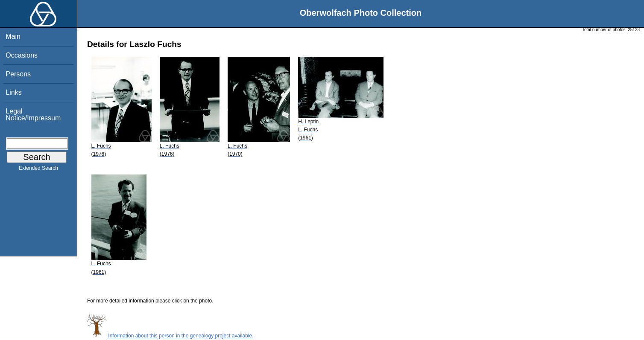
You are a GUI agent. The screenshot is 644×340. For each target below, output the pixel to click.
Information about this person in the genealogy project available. (170, 336)
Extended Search (38, 170)
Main (13, 36)
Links (13, 92)
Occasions (22, 55)
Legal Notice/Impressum (33, 115)
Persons (18, 74)
